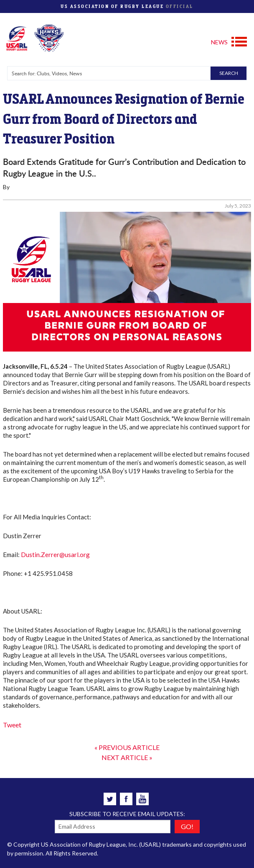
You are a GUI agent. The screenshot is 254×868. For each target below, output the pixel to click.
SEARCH (229, 73)
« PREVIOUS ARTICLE (127, 747)
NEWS (219, 42)
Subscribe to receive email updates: (127, 814)
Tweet (12, 725)
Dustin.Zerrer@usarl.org (55, 555)
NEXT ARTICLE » (127, 757)
